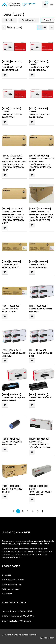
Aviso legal (7, 594)
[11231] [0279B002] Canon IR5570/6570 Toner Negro (12, 442)
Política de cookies (11, 589)
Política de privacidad (12, 584)
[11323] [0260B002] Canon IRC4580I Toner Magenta (14, 353)
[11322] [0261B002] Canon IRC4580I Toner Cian (41, 353)
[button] (5, 75)
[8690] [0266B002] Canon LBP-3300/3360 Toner (40, 397)
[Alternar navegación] (52, 5)
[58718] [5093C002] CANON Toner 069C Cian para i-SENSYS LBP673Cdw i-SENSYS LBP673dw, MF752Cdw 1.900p (42, 163)
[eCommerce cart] (45, 5)
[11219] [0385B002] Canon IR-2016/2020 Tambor (12, 489)
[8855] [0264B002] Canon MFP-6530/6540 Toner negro (14, 397)
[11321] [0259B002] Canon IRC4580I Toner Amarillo (41, 309)
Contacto (6, 575)
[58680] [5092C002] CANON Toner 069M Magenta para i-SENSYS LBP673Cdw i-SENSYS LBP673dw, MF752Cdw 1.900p (14, 163)
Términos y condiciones (13, 579)
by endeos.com (47, 638)
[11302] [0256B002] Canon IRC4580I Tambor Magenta (38, 265)
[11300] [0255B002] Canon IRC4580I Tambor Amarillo (11, 265)
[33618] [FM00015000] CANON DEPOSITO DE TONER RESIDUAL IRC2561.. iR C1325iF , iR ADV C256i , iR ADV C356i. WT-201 (41, 214)
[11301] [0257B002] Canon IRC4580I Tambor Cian (11, 309)
